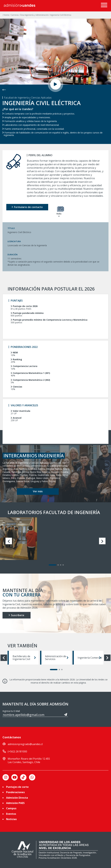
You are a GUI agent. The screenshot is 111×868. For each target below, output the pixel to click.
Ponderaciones (15, 792)
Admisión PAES (15, 803)
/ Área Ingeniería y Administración (34, 15)
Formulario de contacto (27, 207)
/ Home (6, 15)
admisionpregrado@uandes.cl (25, 744)
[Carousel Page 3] (61, 565)
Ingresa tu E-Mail (11, 711)
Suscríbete (16, 615)
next (101, 541)
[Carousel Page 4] (63, 565)
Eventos (11, 814)
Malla (59, 212)
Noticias (11, 819)
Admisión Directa (17, 798)
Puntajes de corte (17, 787)
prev (10, 541)
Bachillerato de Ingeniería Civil (24, 658)
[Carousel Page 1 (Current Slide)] (52, 565)
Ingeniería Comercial (90, 658)
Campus (11, 808)
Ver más (38, 491)
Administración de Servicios (57, 658)
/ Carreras (14, 15)
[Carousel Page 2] (58, 565)
